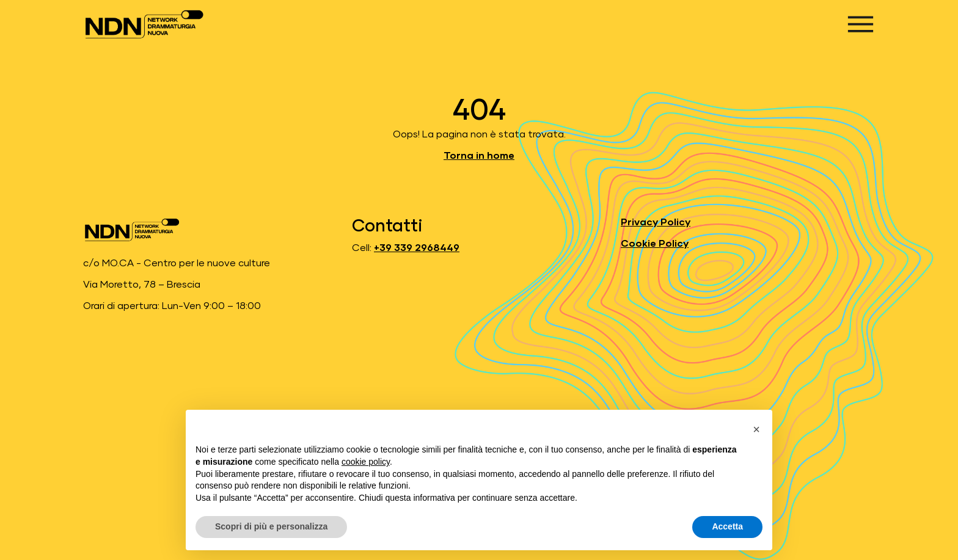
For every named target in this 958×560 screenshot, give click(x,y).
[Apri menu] (861, 24)
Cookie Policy (655, 244)
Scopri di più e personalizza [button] (271, 526)
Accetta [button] (727, 526)
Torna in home (479, 156)
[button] (756, 429)
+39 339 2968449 (417, 248)
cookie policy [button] (366, 462)
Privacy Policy (656, 222)
